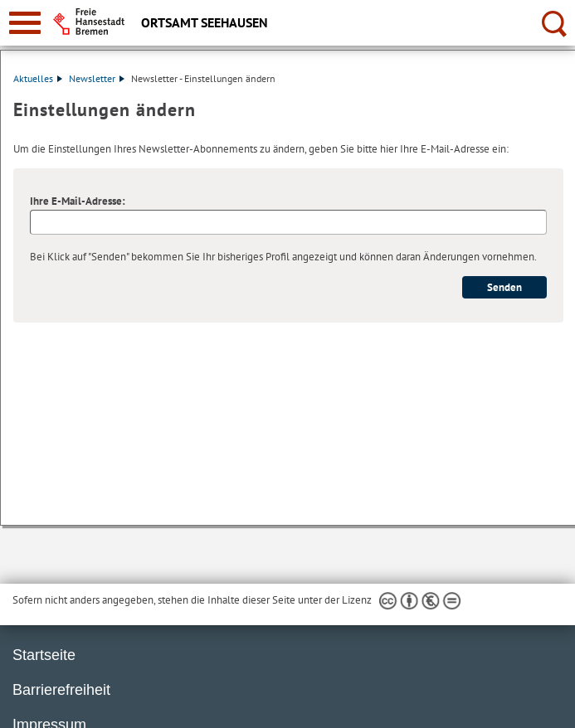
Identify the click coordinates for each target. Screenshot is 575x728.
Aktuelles (38, 78)
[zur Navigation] (25, 23)
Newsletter (97, 78)
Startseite (44, 655)
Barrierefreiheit (61, 690)
